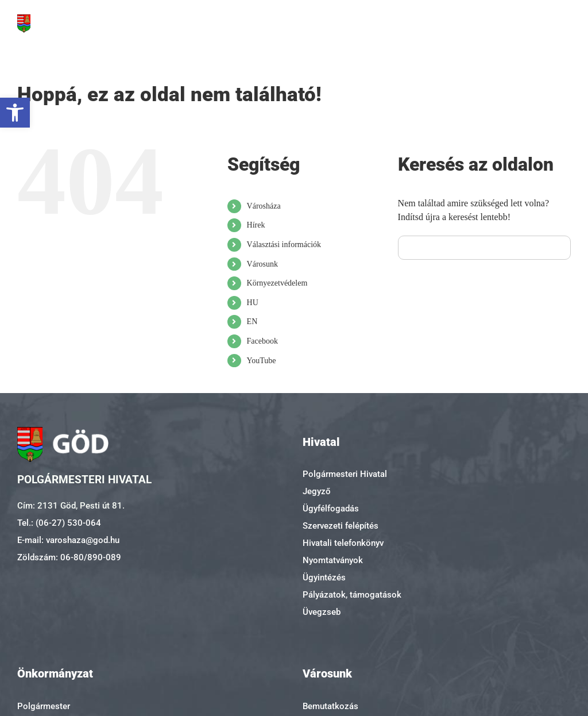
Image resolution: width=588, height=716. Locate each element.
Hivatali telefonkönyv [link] (343, 543)
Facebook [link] (262, 341)
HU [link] (253, 303)
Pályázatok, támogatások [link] (352, 595)
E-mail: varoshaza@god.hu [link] (68, 540)
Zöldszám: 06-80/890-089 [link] (69, 557)
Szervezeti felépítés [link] (341, 526)
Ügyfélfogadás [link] (331, 509)
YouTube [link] (262, 361)
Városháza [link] (264, 206)
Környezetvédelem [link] (277, 283)
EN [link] (252, 322)
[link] (15, 113)
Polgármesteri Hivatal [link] (345, 474)
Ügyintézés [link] (324, 578)
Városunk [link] (262, 264)
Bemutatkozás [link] (330, 706)
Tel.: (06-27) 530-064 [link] (59, 523)
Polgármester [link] (44, 706)
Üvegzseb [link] (322, 612)
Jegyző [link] (317, 491)
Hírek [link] (256, 225)
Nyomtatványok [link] (333, 560)
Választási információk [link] (284, 245)
